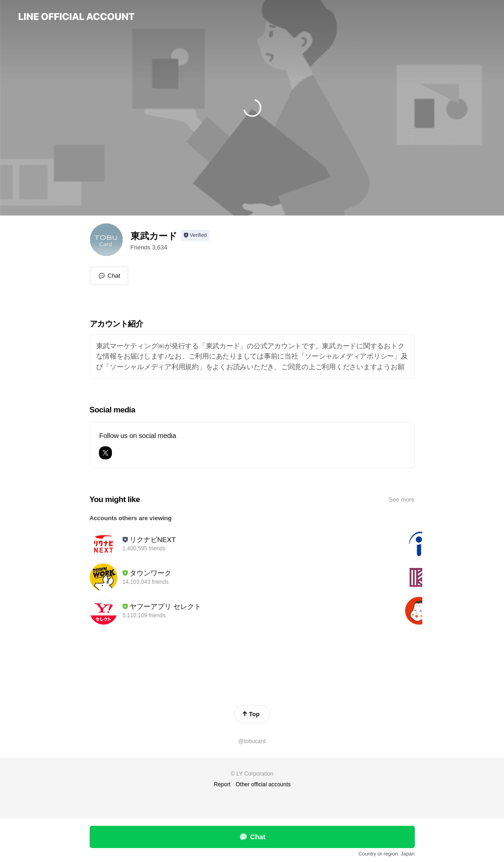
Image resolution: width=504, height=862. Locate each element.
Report (222, 784)
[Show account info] (195, 235)
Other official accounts (263, 784)
